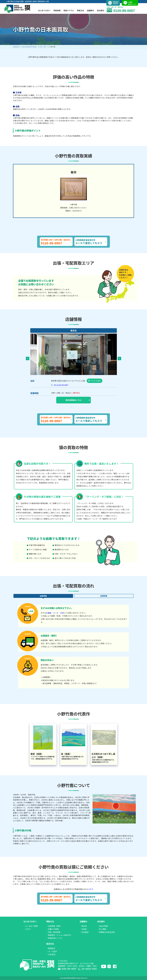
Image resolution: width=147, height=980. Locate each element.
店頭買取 (104, 596)
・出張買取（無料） (54, 926)
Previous (28, 359)
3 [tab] (75, 407)
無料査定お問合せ (113, 3)
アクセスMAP (95, 381)
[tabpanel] (73, 191)
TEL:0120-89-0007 (61, 385)
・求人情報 (102, 929)
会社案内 (101, 921)
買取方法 (50, 921)
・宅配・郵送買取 (53, 932)
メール (56, 613)
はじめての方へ (30, 921)
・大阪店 (83, 929)
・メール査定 (52, 951)
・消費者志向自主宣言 (106, 932)
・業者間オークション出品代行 (59, 935)
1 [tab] (73, 216)
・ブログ (27, 929)
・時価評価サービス (54, 938)
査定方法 (50, 944)
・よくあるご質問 (31, 926)
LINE (62, 613)
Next (119, 359)
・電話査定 (51, 948)
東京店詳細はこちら (78, 400)
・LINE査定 (51, 954)
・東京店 (83, 926)
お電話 (49, 613)
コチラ (91, 889)
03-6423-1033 (87, 969)
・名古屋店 (84, 932)
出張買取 (43, 596)
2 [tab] (73, 407)
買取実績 (57, 10)
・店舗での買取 (52, 929)
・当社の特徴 (102, 926)
